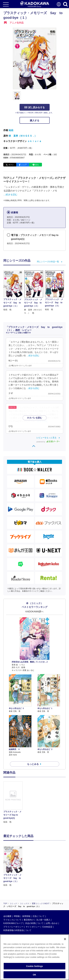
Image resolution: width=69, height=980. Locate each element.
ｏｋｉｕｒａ (34, 141)
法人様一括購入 (43, 893)
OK (35, 975)
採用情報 (26, 889)
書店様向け (29, 893)
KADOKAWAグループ (13, 896)
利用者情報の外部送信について (17, 903)
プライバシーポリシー (13, 900)
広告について (39, 889)
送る (37, 165)
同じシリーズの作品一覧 (48, 262)
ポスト (11, 165)
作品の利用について (34, 896)
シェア (24, 165)
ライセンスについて (12, 893)
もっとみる (33, 764)
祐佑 (11, 130)
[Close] (65, 939)
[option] (14, 803)
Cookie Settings (34, 966)
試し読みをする (35, 107)
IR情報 (17, 889)
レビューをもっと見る (46, 438)
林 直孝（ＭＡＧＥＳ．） (23, 136)
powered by (48, 442)
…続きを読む (10, 194)
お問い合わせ (52, 896)
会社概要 (7, 889)
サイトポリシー (33, 900)
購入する (35, 120)
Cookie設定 (47, 900)
